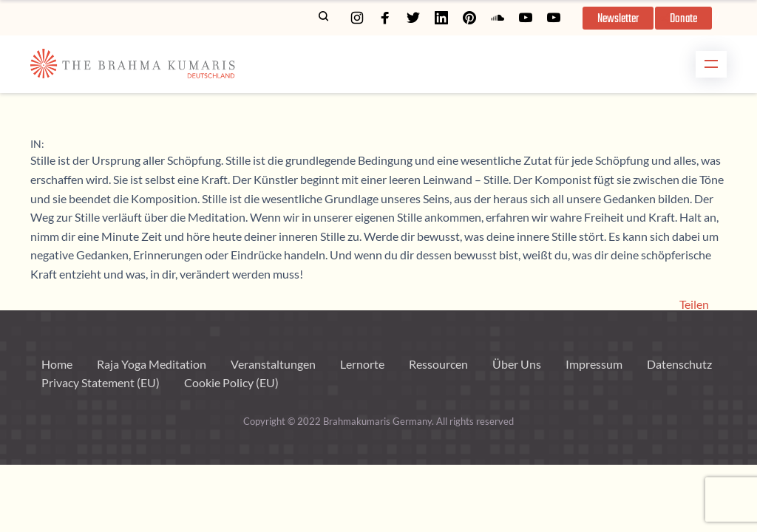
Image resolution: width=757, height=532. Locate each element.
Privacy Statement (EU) (101, 382)
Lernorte (362, 364)
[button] (618, 18)
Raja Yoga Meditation (152, 364)
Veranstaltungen (273, 364)
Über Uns (517, 364)
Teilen (694, 304)
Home (57, 364)
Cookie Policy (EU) (231, 382)
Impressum (594, 364)
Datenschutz (679, 364)
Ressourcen (438, 364)
